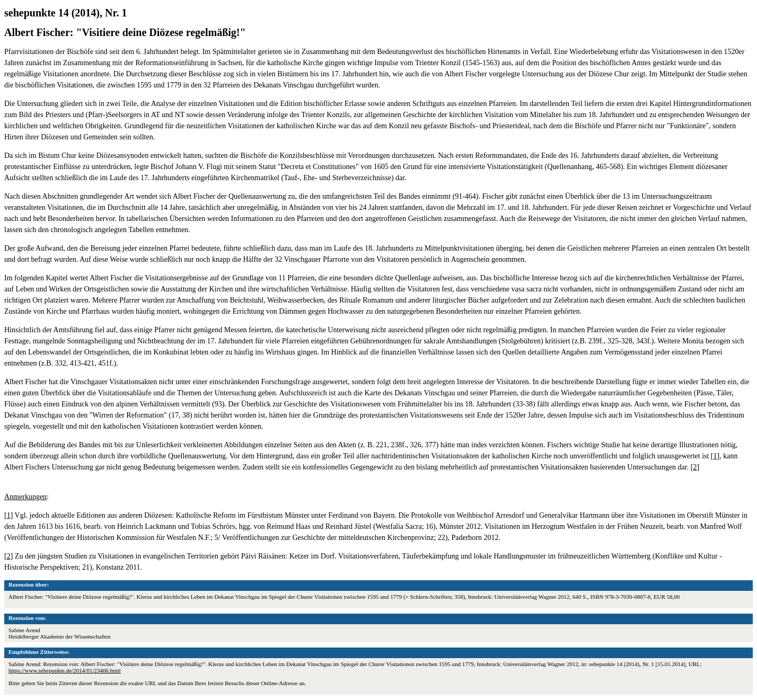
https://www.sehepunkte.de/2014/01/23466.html (65, 670)
